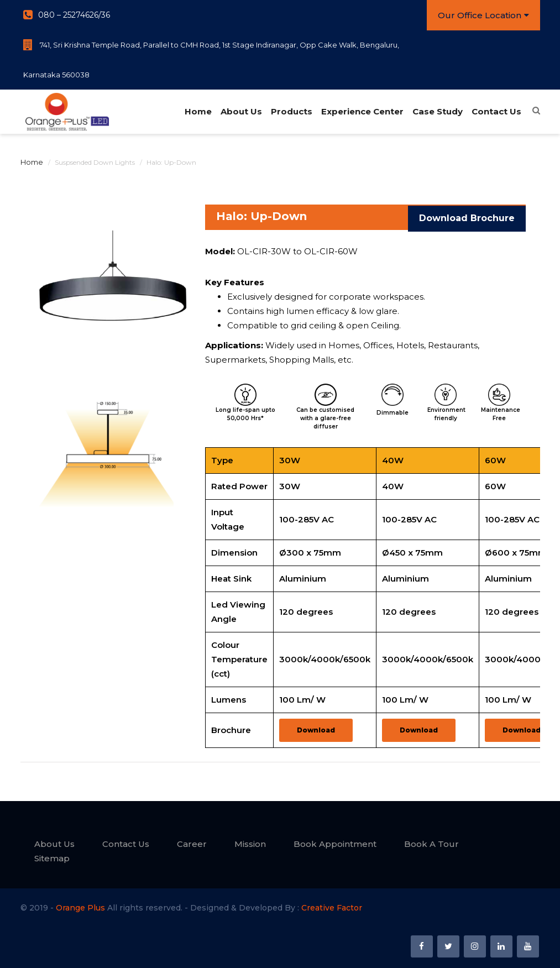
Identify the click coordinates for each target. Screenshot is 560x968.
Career (192, 844)
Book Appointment (335, 844)
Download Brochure (467, 217)
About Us (241, 111)
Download (316, 730)
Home (198, 111)
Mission (250, 844)
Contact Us (496, 111)
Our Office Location (483, 15)
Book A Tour (431, 844)
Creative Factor (332, 908)
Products (291, 111)
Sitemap (52, 858)
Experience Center (362, 111)
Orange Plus (80, 908)
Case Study (437, 111)
